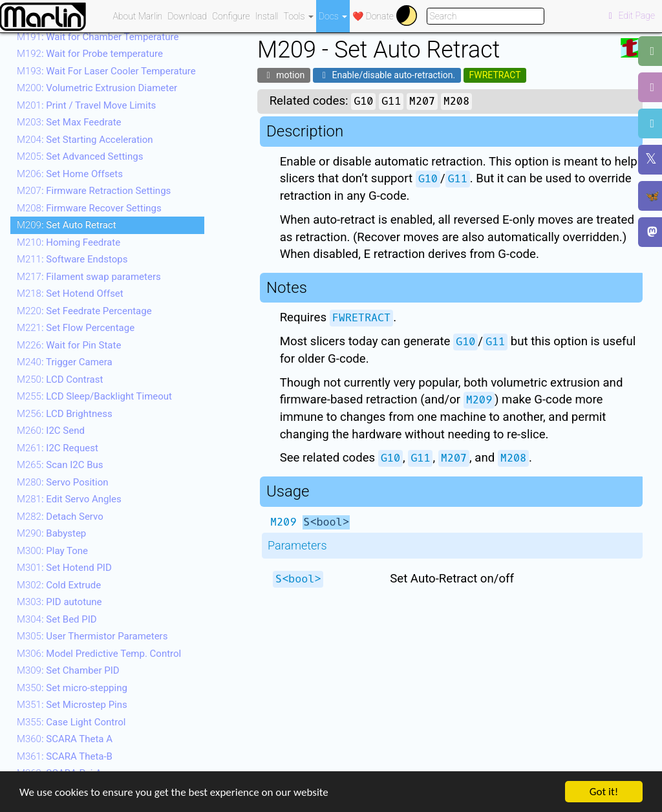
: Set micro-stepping (72, 688)
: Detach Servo (60, 517)
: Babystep (51, 533)
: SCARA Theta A (65, 739)
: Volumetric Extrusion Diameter (97, 88)
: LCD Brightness (65, 414)
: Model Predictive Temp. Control (99, 654)
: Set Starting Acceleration (85, 140)
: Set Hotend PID (64, 568)
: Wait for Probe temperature (90, 54)
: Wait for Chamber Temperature (98, 37)
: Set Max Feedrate (69, 122)
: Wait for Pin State (69, 345)
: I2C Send (51, 431)
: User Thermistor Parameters (92, 636)
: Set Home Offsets (70, 174)
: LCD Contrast (60, 379)
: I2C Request (58, 448)
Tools (299, 16)
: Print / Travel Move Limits (86, 105)
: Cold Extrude (59, 585)
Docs (333, 16)
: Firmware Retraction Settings (94, 191)
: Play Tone (52, 551)
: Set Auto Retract (67, 225)
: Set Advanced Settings (80, 156)
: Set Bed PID (57, 619)
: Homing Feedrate (69, 242)
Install (267, 16)
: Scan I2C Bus (60, 465)
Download (187, 16)
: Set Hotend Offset (70, 294)
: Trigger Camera (65, 362)
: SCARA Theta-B (65, 756)
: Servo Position (63, 482)
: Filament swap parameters (89, 277)
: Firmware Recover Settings (89, 208)
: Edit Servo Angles (69, 499)
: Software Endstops (72, 259)
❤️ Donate (373, 16)
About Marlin (138, 16)
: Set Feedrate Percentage (84, 311)
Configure (231, 16)
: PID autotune (59, 602)
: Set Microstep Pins (72, 705)
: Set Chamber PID (68, 670)
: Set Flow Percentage (76, 328)
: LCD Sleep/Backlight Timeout (94, 396)
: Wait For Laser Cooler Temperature (106, 71)
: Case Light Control (71, 722)
